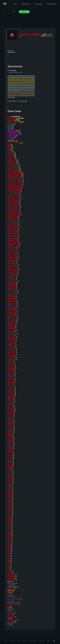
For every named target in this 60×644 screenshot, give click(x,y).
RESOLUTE (12, 578)
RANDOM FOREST (13, 234)
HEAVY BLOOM (12, 267)
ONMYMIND (12, 347)
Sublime (11, 489)
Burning (10, 601)
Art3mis (11, 125)
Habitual (11, 459)
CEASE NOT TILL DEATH (15, 188)
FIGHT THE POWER (14, 216)
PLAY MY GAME (13, 253)
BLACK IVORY (12, 297)
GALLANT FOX (12, 286)
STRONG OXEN (13, 164)
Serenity (11, 477)
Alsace (10, 538)
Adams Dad (12, 389)
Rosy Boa (11, 445)
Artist (10, 571)
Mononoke (12, 155)
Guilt (10, 559)
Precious (11, 472)
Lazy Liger (11, 407)
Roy (9, 611)
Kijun (10, 594)
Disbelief (11, 463)
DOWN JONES (12, 321)
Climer (10, 526)
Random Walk (12, 583)
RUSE (10, 150)
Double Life (11, 386)
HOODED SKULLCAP (14, 209)
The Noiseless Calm (14, 246)
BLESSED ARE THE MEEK (15, 176)
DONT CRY (11, 381)
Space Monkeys (13, 323)
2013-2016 (49, 36)
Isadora (10, 496)
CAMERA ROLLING (14, 222)
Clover (10, 531)
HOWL (10, 501)
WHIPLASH (11, 590)
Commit (11, 610)
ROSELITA (11, 384)
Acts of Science (13, 333)
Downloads (13, 641)
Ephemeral (11, 409)
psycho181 (11, 423)
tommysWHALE (13, 288)
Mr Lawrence (12, 356)
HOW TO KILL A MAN (14, 199)
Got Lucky (11, 416)
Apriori (10, 498)
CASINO (11, 451)
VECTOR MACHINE (14, 220)
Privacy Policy (33, 641)
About (6, 641)
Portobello (11, 426)
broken (10, 596)
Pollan (10, 542)
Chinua (10, 508)
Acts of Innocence (13, 269)
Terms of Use (42, 641)
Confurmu (11, 417)
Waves (10, 543)
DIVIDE (10, 468)
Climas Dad (12, 393)
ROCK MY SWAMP (13, 230)
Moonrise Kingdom (14, 604)
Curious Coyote (13, 587)
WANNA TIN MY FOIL (14, 206)
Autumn (11, 482)
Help (19, 641)
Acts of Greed (12, 355)
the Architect (15, 118)
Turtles (10, 517)
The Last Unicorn (13, 271)
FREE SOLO (11, 361)
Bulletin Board (52, 4)
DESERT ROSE (13, 141)
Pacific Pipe (12, 613)
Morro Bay (11, 414)
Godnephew (12, 388)
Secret (11, 573)
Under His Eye (12, 339)
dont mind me (12, 349)
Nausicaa (11, 452)
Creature (11, 454)
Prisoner (11, 592)
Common (11, 449)
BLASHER (11, 403)
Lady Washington (13, 265)
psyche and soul (13, 316)
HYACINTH (11, 374)
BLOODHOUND (13, 283)
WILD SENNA (12, 332)
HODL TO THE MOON (14, 201)
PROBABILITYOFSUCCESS (16, 185)
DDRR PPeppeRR (13, 255)
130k (10, 568)
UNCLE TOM (12, 344)
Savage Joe (12, 410)
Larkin (10, 521)
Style (10, 561)
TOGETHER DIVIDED (14, 204)
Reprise (10, 494)
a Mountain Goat (13, 281)
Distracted (11, 598)
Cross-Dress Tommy (15, 134)
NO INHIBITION (12, 262)
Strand (10, 524)
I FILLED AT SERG (13, 232)
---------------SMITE (15, 143)
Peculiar (11, 480)
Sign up (24, 12)
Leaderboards (26, 4)
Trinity (10, 528)
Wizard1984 (12, 382)
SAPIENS (11, 435)
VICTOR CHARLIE (13, 229)
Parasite (11, 487)
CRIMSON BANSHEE (14, 213)
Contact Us (25, 641)
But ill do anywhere (14, 243)
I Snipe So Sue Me (13, 257)
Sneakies (11, 465)
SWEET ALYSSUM (13, 239)
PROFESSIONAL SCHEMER (16, 180)
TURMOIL (11, 398)
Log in (13, 12)
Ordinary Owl (14, 131)
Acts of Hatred (12, 337)
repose (10, 536)
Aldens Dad (12, 391)
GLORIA (11, 152)
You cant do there (13, 272)
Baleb (10, 148)
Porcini (10, 514)
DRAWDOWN (12, 340)
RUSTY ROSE (12, 335)
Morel (10, 552)
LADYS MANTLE (13, 250)
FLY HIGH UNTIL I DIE (14, 194)
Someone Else (12, 353)
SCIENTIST (11, 377)
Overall (50, 35)
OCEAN (10, 470)
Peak (10, 606)
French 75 (11, 428)
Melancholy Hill (13, 305)
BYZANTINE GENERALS (15, 190)
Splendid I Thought (14, 244)
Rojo (10, 564)
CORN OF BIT (12, 327)
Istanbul (11, 484)
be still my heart (13, 307)
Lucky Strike (12, 580)
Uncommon (12, 159)
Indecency (11, 430)
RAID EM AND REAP (14, 169)
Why (10, 566)
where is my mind (13, 620)
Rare (10, 563)
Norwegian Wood (13, 603)
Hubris (10, 582)
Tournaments (39, 4)
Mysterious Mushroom (15, 215)
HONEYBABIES (12, 285)
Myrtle (10, 529)
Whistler (11, 461)
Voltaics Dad (12, 368)
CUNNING (11, 405)
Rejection (11, 444)
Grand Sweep (12, 358)
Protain (10, 507)
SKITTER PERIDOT (13, 223)
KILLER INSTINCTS (14, 167)
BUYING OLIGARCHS (14, 208)
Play (15, 4)
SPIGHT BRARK (13, 264)
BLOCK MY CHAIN (13, 225)
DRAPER (11, 437)
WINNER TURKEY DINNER (15, 183)
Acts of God (12, 124)
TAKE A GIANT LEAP (14, 211)
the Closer (12, 138)
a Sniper (11, 473)
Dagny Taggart (13, 162)
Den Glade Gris (13, 320)
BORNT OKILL (12, 295)
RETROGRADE (12, 290)
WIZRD (10, 486)
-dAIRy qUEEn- (12, 302)
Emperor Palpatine (14, 166)
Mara (10, 146)
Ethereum (11, 433)
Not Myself (11, 412)
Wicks (10, 127)
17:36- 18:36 (19, 72)
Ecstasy (10, 624)
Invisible (11, 466)
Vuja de (10, 500)
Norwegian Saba (13, 300)
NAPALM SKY (12, 325)
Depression (11, 589)
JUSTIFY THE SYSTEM (14, 195)
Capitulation (12, 617)
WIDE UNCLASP (13, 258)
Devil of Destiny (13, 313)
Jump (10, 618)
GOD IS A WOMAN (14, 236)
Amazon (11, 475)
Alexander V (12, 367)
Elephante (12, 153)
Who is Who (12, 576)
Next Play (11, 440)
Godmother (12, 396)
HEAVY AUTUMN (13, 248)
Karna (10, 540)
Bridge (10, 533)
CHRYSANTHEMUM (16, 122)
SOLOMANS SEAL (13, 237)
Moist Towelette (13, 318)
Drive (10, 554)
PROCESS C (12, 365)
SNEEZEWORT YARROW (16, 174)
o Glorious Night (13, 292)
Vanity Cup (11, 400)
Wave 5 (10, 512)
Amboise (11, 458)
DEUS (10, 550)
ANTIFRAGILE (12, 299)
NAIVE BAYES (12, 314)
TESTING (11, 424)
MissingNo (11, 421)
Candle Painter (13, 330)
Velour (11, 139)
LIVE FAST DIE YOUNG (14, 192)
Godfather (14, 120)
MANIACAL (11, 363)
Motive (10, 519)
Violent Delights (13, 304)
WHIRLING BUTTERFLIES (15, 187)
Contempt (11, 431)
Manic (11, 129)
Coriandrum (12, 372)
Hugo (10, 556)
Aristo (10, 548)
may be (10, 515)
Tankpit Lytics (12, 342)
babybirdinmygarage (14, 227)
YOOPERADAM (12, 278)
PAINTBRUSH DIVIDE (14, 202)
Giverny (11, 479)
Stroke (10, 535)
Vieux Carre (12, 375)
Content (11, 615)
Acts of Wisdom (13, 311)
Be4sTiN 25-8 (12, 360)
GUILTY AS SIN (12, 279)
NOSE (10, 545)
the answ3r (12, 157)
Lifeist (10, 547)
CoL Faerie (12, 622)
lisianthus (11, 442)
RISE (10, 145)
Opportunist (12, 379)
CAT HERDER (12, 328)
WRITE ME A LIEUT (13, 218)
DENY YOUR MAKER (14, 171)
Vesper (10, 522)
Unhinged (11, 438)
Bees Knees (11, 402)
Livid (10, 557)
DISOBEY (11, 419)
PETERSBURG (12, 309)
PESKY (10, 491)
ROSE (14, 117)
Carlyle (10, 505)
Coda (10, 608)
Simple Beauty (13, 160)
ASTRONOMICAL (13, 241)
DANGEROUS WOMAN (15, 197)
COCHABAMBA (13, 274)
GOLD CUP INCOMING (15, 173)
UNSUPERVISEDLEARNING (15, 178)
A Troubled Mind (13, 276)
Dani (10, 625)
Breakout (11, 447)
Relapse (11, 493)
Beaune (10, 503)
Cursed (10, 510)
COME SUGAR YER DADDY (16, 181)
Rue (9, 570)
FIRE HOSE (11, 370)
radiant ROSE (13, 136)
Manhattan (12, 575)
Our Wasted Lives (13, 260)
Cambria (11, 456)
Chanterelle (12, 395)
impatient (11, 585)
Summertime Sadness (14, 599)
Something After (13, 293)
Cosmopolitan (12, 351)
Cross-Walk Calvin (14, 132)
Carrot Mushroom (13, 251)
